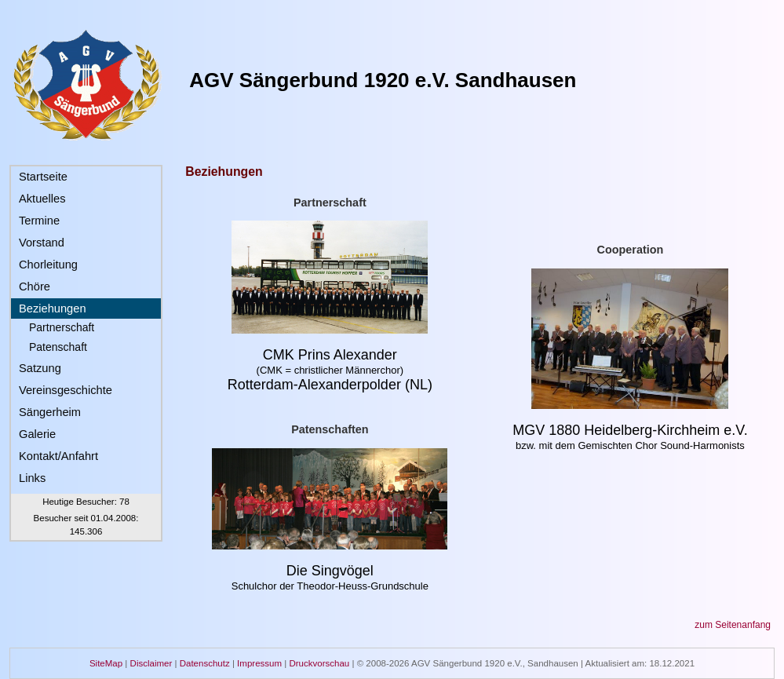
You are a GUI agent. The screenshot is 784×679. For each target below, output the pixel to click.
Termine (39, 221)
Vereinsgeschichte (66, 390)
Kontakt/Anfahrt (58, 456)
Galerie (37, 434)
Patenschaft (58, 347)
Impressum (259, 663)
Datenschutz (205, 663)
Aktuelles (42, 199)
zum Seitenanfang (733, 625)
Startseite (43, 177)
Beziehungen (53, 308)
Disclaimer (151, 663)
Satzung (40, 368)
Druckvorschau (319, 663)
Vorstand (42, 243)
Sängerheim (50, 412)
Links (32, 478)
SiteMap (106, 663)
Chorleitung (48, 265)
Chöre (35, 287)
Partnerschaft (62, 327)
